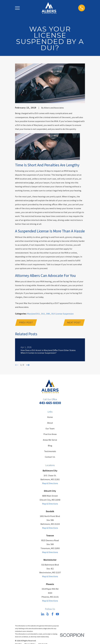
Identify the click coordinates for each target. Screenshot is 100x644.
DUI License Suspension (62, 314)
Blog (50, 446)
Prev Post (26, 323)
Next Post (74, 323)
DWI (48, 314)
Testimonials (50, 452)
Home (50, 417)
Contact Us (50, 457)
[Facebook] (52, 614)
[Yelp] (48, 614)
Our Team (50, 429)
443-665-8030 (50, 403)
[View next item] (28, 365)
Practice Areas (50, 434)
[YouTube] (57, 614)
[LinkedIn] (43, 614)
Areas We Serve (50, 440)
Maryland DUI (33, 314)
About (50, 423)
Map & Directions (50, 484)
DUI (43, 314)
